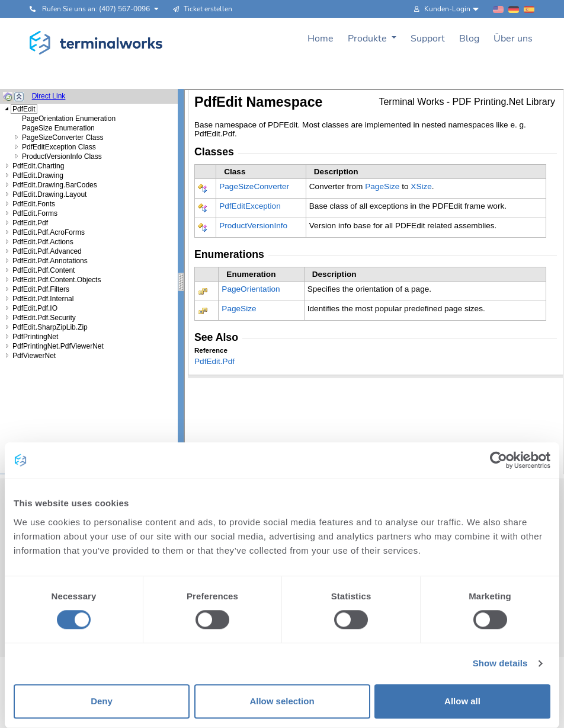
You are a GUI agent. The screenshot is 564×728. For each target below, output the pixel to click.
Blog (469, 39)
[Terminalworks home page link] (96, 43)
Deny (102, 701)
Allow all (462, 701)
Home (321, 39)
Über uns (513, 39)
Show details (500, 664)
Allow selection (282, 701)
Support (428, 39)
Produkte (368, 39)
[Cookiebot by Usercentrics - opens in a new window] (499, 460)
